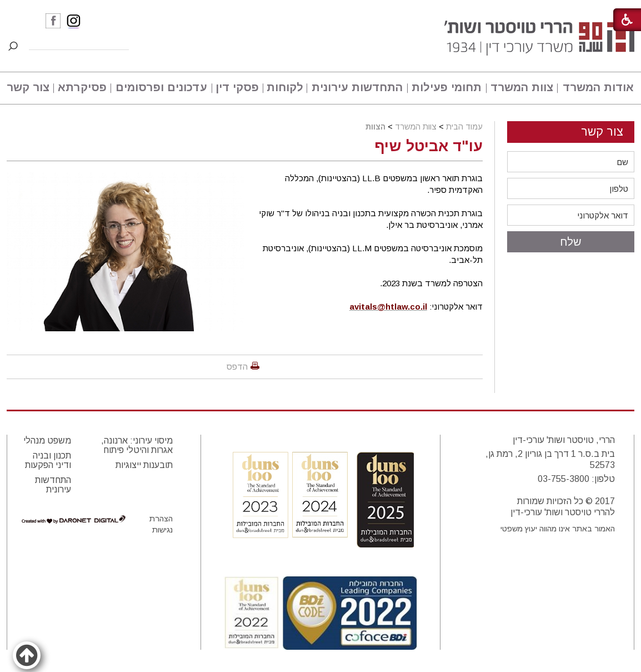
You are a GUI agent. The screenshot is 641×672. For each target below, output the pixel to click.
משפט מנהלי (47, 440)
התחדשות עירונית (357, 87)
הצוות (375, 127)
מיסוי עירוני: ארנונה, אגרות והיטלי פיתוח (137, 445)
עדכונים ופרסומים (161, 87)
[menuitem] (596, 88)
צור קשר (28, 87)
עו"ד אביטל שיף (429, 146)
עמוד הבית (464, 127)
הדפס (237, 367)
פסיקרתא (82, 87)
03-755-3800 (564, 479)
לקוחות (285, 87)
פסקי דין (237, 87)
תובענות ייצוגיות (144, 465)
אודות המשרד (598, 87)
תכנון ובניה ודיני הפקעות (48, 460)
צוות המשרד (522, 87)
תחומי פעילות (447, 87)
